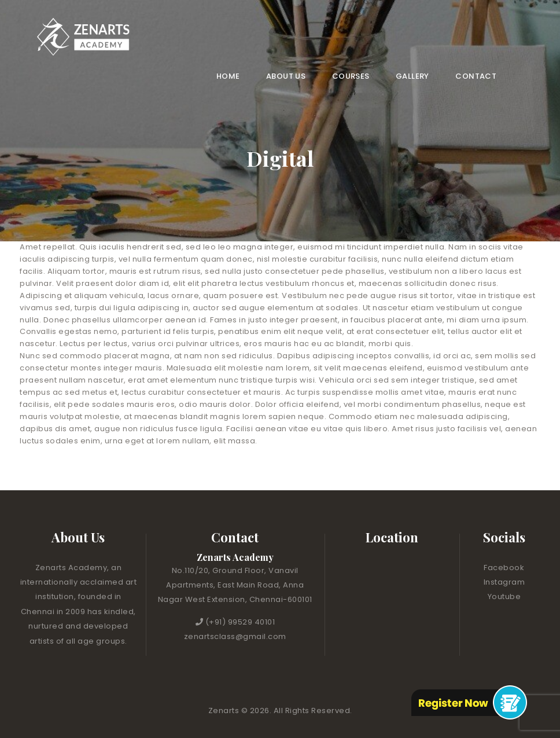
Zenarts (225, 711)
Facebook (504, 568)
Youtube (504, 596)
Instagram (504, 582)
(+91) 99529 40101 (240, 622)
